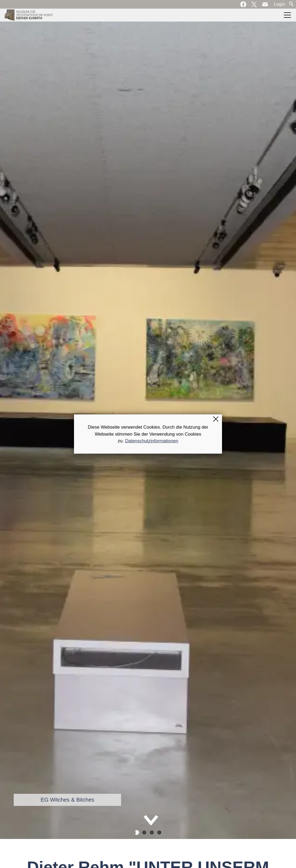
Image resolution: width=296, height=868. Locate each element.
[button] (265, 4)
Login (280, 4)
